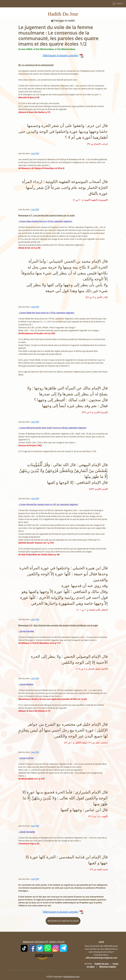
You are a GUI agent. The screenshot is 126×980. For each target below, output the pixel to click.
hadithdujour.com (71, 977)
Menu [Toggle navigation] (118, 4)
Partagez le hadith (63, 21)
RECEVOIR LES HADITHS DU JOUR (63, 921)
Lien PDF (35, 153)
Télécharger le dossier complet (60, 55)
